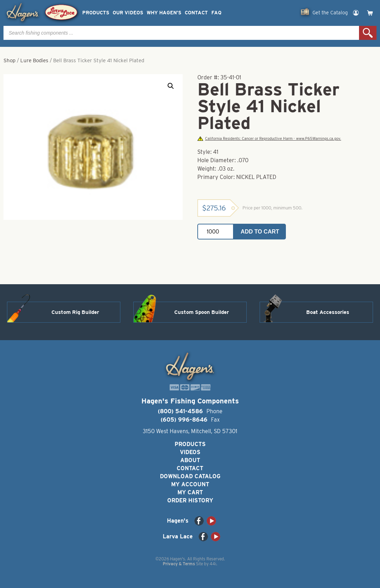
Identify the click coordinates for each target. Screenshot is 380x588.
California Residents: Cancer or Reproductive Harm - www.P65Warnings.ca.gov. (269, 139)
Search (368, 33)
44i (213, 564)
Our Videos (128, 13)
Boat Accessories (328, 312)
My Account (190, 484)
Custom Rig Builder (75, 312)
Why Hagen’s (164, 13)
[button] (171, 86)
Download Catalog (190, 476)
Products (96, 13)
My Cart (190, 492)
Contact (196, 13)
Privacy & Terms (179, 564)
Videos (190, 452)
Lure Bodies (34, 60)
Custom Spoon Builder (202, 312)
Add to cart (260, 232)
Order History (190, 500)
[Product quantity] (216, 232)
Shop (9, 60)
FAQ (216, 13)
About (190, 460)
